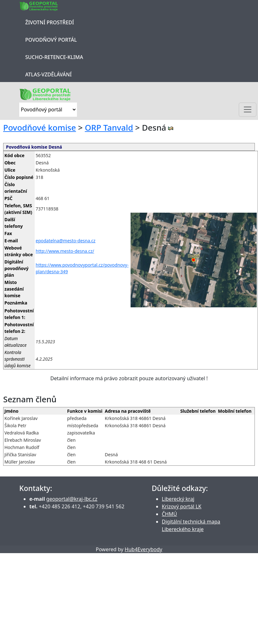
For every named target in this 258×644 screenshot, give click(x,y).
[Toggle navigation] (248, 110)
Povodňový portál (51, 40)
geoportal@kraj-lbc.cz (72, 499)
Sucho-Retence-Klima (54, 57)
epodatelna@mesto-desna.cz (66, 241)
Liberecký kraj (178, 499)
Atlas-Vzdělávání (48, 74)
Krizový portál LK (182, 506)
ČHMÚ (169, 514)
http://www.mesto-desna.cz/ (65, 251)
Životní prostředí (50, 22)
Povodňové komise (40, 128)
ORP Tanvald (109, 128)
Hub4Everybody (143, 549)
